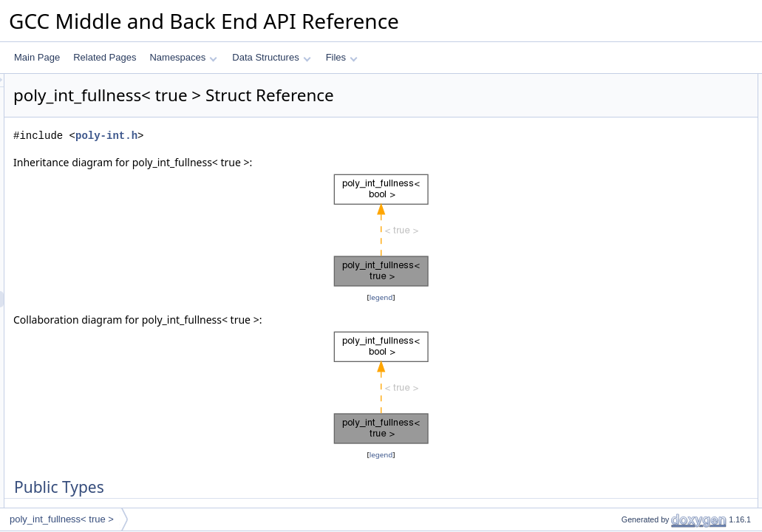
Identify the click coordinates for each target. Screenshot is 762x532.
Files (342, 57)
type (618, 98)
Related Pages (105, 57)
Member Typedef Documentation (661, 115)
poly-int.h (291, 136)
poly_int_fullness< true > (62, 519)
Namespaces (183, 57)
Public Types (622, 82)
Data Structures (271, 57)
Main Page (37, 57)
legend (384, 297)
